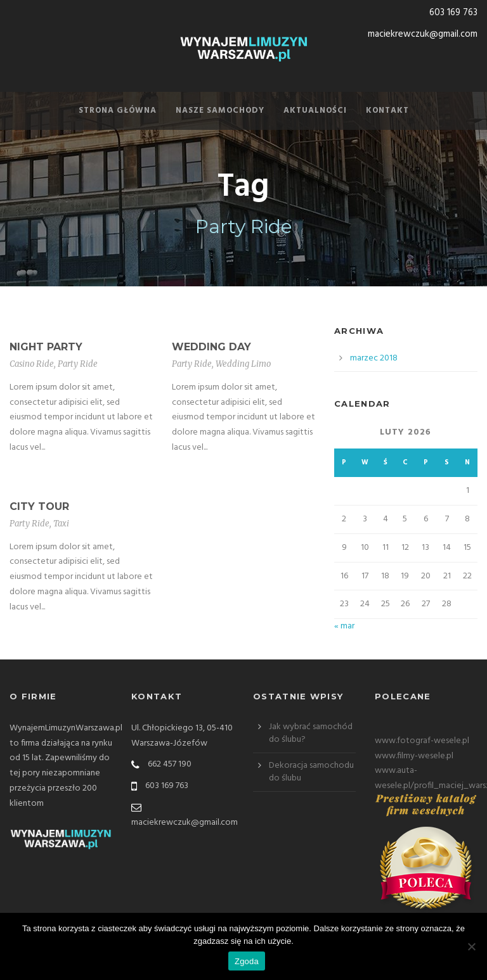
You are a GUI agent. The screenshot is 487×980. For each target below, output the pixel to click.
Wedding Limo (243, 364)
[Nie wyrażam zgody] (471, 946)
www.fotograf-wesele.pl (422, 741)
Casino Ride (32, 364)
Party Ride (78, 364)
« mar (344, 626)
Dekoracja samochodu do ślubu (311, 772)
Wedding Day (211, 347)
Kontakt (387, 111)
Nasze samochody (220, 111)
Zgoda (247, 961)
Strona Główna (118, 111)
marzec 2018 (374, 358)
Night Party (46, 347)
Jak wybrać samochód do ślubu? (311, 733)
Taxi (61, 524)
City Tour (39, 506)
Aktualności (315, 111)
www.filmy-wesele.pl (414, 756)
